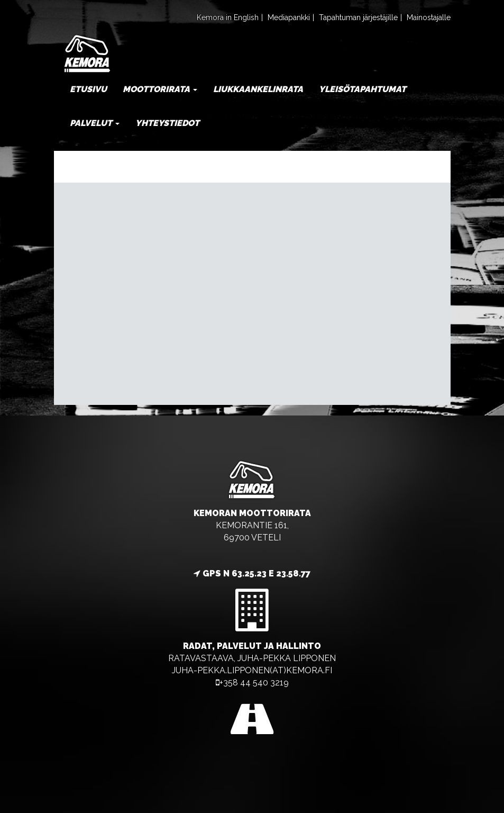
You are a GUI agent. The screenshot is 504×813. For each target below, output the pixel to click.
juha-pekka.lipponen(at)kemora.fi (252, 670)
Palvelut (95, 123)
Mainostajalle (429, 17)
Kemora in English (228, 17)
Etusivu (88, 89)
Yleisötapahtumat (363, 89)
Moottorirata (160, 89)
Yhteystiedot (167, 123)
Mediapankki (289, 17)
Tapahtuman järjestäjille (358, 17)
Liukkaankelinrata (258, 89)
